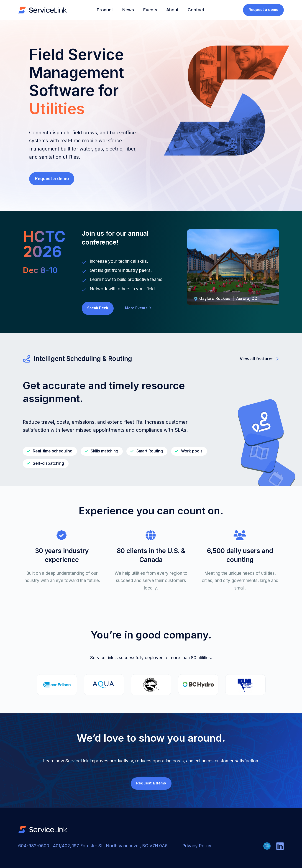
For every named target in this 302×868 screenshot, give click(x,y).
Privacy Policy (197, 846)
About (172, 10)
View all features (259, 359)
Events (150, 10)
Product (105, 10)
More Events (138, 308)
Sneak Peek (98, 308)
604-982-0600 (34, 846)
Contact (196, 10)
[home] (42, 10)
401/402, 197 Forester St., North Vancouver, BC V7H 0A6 (110, 846)
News (128, 10)
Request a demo (263, 10)
